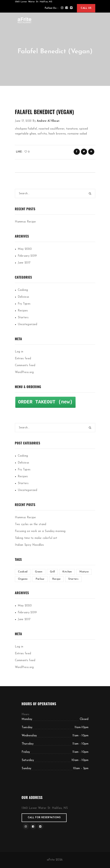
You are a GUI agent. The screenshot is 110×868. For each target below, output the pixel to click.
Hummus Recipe (25, 222)
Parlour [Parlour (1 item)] (40, 579)
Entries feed (23, 359)
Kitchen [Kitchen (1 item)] (67, 572)
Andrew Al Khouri (48, 121)
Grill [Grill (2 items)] (52, 572)
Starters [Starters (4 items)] (73, 579)
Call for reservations (44, 818)
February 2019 (27, 256)
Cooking (23, 290)
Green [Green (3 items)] (39, 572)
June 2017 (24, 263)
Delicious (24, 297)
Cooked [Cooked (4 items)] (23, 572)
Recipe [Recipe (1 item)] (56, 579)
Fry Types (24, 304)
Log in (19, 352)
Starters (23, 318)
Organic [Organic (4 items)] (23, 579)
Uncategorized (28, 324)
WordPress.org (24, 372)
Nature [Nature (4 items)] (84, 572)
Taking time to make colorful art (36, 538)
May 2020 (25, 249)
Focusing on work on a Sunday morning (40, 531)
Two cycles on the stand (31, 524)
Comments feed (25, 365)
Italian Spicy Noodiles (29, 545)
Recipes (23, 311)
